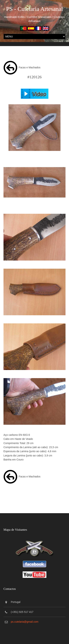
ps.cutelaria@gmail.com (25, 622)
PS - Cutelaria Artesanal (34, 9)
